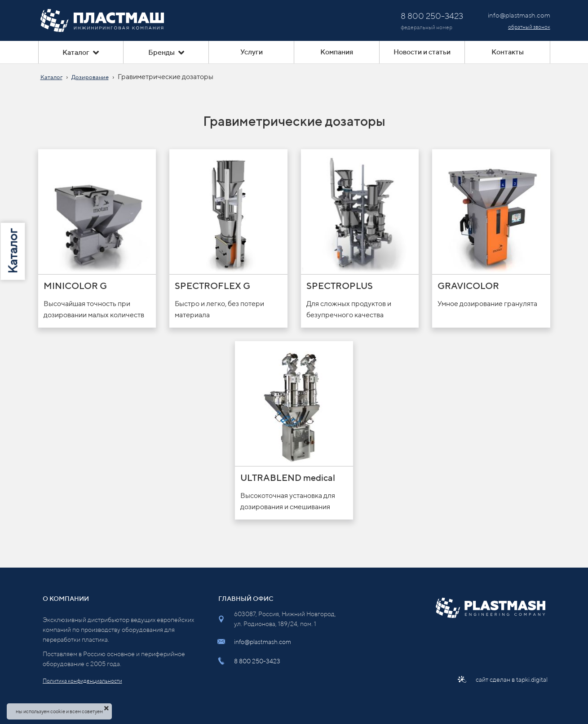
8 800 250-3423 (257, 661)
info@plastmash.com (263, 642)
